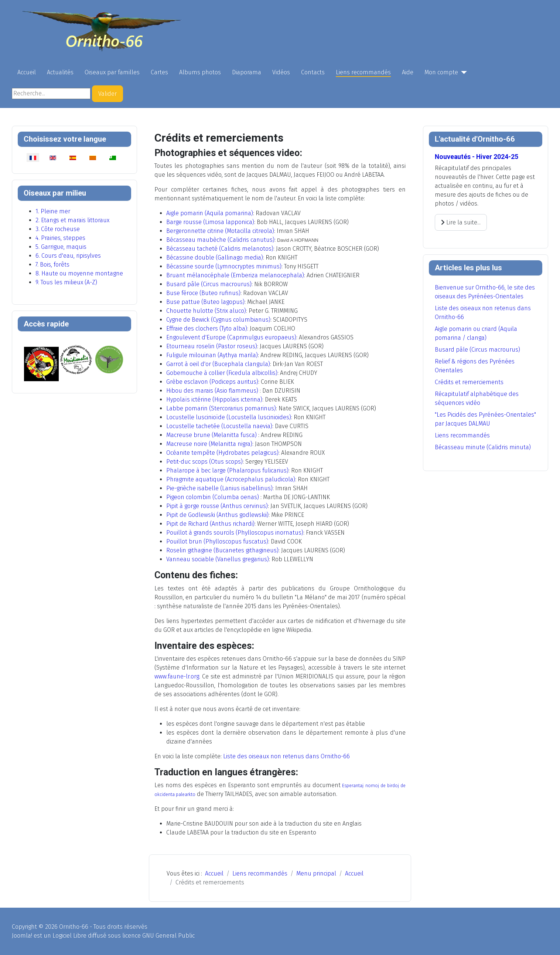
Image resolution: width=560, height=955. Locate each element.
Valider (107, 94)
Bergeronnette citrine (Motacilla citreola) (220, 231)
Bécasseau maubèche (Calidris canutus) (220, 240)
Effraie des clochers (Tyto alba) (207, 329)
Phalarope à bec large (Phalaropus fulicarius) (227, 470)
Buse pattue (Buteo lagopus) (205, 302)
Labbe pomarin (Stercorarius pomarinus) (221, 408)
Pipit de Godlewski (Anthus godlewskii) (217, 515)
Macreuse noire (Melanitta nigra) (209, 444)
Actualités (60, 72)
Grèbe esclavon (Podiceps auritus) (212, 382)
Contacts (313, 72)
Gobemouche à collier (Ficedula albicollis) (222, 373)
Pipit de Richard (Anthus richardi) (210, 524)
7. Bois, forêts (52, 265)
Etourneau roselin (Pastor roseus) (212, 346)
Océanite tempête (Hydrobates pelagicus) (222, 453)
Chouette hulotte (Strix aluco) (206, 311)
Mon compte (441, 72)
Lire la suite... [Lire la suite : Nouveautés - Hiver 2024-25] (461, 222)
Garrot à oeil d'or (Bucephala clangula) (218, 364)
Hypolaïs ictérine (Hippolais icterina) (214, 399)
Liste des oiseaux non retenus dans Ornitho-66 (286, 756)
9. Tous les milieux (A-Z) (66, 282)
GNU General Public (168, 936)
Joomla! (22, 936)
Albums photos (200, 72)
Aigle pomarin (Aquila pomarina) (210, 213)
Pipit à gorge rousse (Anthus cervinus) (217, 506)
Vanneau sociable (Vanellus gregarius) (218, 559)
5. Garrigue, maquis (61, 247)
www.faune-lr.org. (177, 676)
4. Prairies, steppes (60, 238)
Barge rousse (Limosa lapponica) (210, 222)
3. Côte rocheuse (58, 229)
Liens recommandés (363, 72)
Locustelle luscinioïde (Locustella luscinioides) (229, 417)
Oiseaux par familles (112, 72)
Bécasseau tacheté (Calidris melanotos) (220, 249)
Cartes (159, 72)
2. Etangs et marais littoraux (72, 220)
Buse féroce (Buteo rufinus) (203, 293)
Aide (408, 72)
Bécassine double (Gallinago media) (215, 258)
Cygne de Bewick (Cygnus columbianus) (218, 320)
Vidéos (281, 72)
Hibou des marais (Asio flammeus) (212, 391)
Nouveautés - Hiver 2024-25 (477, 157)
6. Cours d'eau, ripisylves (68, 256)
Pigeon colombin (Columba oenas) (213, 497)
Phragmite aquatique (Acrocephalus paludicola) (231, 479)
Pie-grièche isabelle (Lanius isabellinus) (219, 488)
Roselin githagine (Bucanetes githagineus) (222, 550)
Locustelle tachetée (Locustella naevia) (219, 426)
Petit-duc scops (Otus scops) (204, 462)
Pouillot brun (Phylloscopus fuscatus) (217, 541)
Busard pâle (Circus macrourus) (209, 284)
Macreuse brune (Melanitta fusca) (211, 435)
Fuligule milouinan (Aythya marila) (212, 355)
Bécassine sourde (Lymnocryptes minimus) (224, 266)
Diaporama (247, 72)
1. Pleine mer (53, 211)
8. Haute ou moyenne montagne (79, 273)
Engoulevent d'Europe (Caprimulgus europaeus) (231, 337)
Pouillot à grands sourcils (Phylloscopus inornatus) (235, 533)
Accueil (27, 72)
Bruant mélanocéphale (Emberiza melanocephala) (235, 275)
